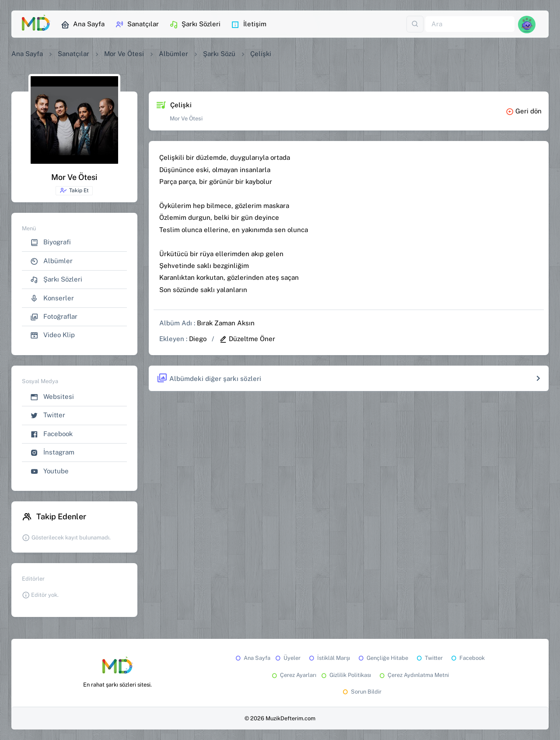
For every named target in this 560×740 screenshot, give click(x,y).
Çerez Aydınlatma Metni (413, 675)
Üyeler (287, 658)
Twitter (48, 415)
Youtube (49, 471)
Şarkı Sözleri (195, 25)
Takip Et (74, 190)
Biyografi (51, 242)
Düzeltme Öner (247, 339)
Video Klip (52, 335)
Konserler (52, 298)
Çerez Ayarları (293, 675)
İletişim (249, 25)
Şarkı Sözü (219, 54)
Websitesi (52, 397)
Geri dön (524, 111)
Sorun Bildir (361, 692)
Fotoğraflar (54, 317)
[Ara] (470, 24)
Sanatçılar (137, 25)
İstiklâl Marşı (329, 658)
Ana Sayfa (83, 25)
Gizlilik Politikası (345, 675)
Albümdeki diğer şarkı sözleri (209, 379)
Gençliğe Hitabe (383, 658)
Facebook (51, 434)
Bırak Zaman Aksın (226, 323)
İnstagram (52, 453)
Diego (198, 339)
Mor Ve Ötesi (124, 54)
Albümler (173, 54)
